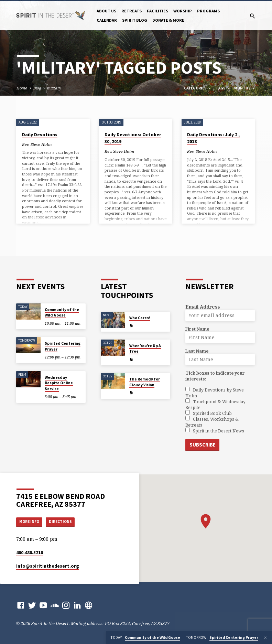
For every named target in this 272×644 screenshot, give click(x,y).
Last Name (197, 351)
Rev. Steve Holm (37, 144)
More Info (31, 521)
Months (245, 88)
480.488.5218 (30, 553)
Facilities (157, 11)
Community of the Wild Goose (62, 312)
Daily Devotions (40, 135)
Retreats (132, 11)
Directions (65, 521)
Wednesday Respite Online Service (59, 383)
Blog (37, 88)
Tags (223, 88)
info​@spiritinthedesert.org (48, 566)
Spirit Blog (135, 20)
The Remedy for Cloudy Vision (145, 382)
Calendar (107, 20)
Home (22, 88)
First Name (197, 329)
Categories (198, 88)
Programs (208, 11)
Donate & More (168, 20)
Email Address (203, 306)
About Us (106, 11)
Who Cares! (140, 318)
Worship (183, 11)
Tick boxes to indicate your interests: (215, 376)
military (54, 88)
